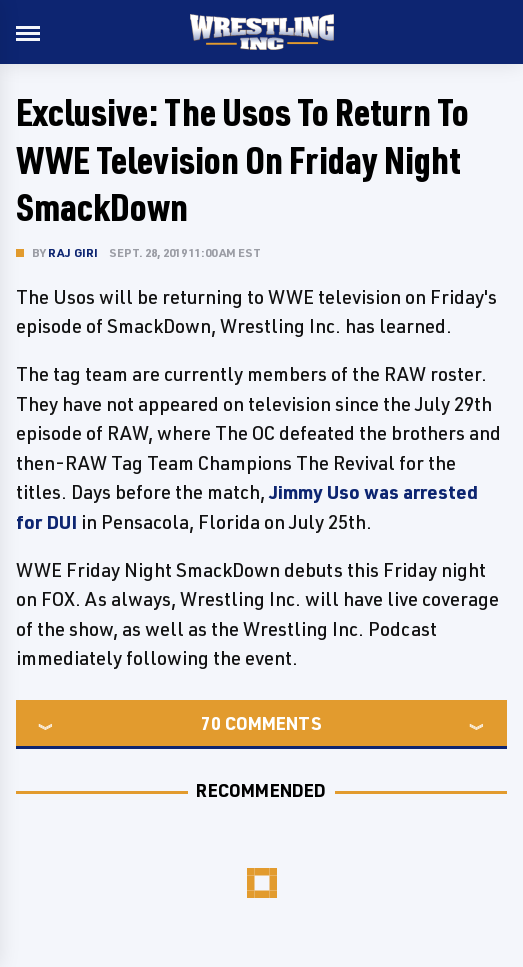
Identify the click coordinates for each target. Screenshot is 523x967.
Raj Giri (73, 252)
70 (211, 723)
